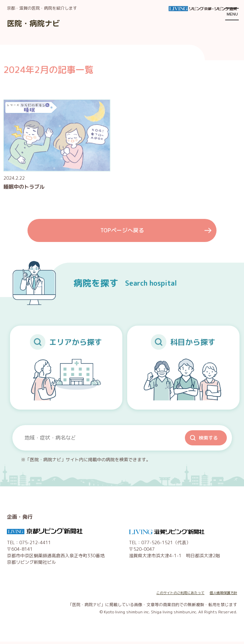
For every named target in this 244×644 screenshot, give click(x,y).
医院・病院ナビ (38, 23)
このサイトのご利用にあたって (170, 595)
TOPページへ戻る (122, 232)
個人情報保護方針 (221, 595)
